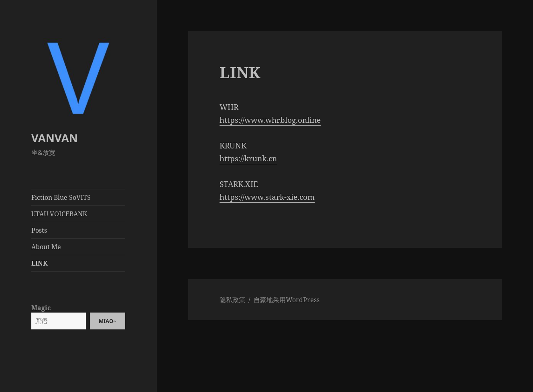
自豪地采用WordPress (287, 300)
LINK (40, 263)
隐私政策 (232, 300)
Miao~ (107, 321)
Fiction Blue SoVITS (61, 197)
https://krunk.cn (248, 158)
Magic (41, 308)
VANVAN (55, 138)
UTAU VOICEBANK (59, 214)
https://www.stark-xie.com (267, 197)
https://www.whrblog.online (270, 120)
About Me (46, 247)
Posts (39, 230)
